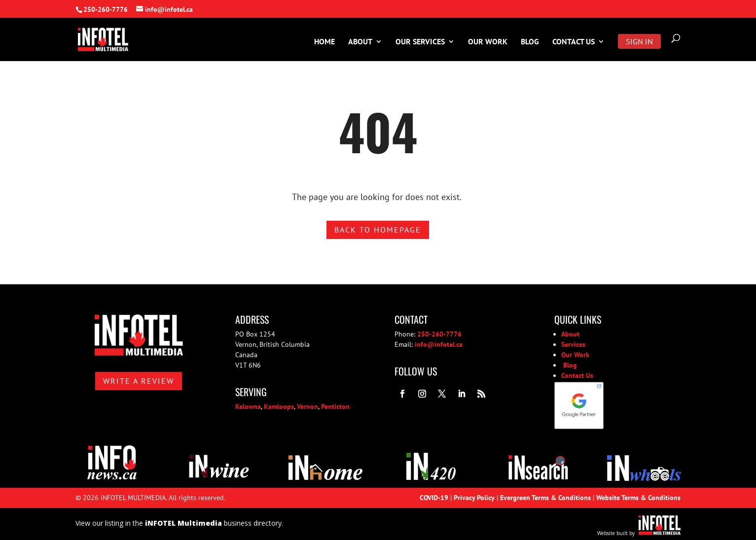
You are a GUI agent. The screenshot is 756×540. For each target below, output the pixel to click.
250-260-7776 (106, 9)
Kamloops (279, 406)
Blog (530, 42)
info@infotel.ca (439, 344)
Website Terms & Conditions (638, 498)
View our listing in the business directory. (179, 523)
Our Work (488, 42)
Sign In (639, 41)
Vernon (307, 406)
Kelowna (248, 406)
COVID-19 (434, 498)
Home (324, 42)
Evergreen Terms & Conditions (545, 498)
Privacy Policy (474, 498)
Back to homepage (378, 230)
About (360, 42)
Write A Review (139, 381)
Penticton (335, 406)
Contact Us (574, 42)
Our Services (420, 42)
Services (573, 344)
